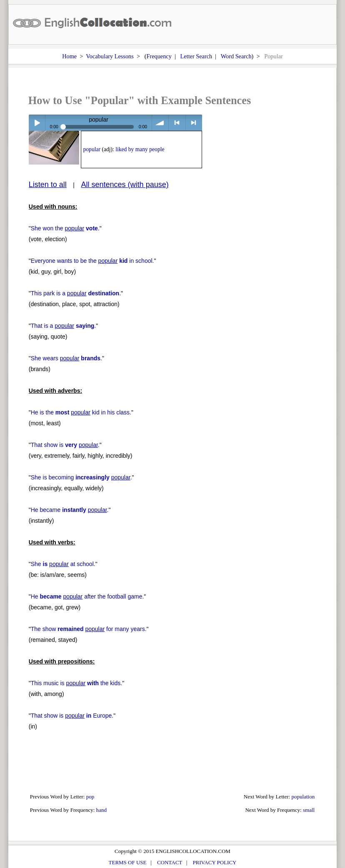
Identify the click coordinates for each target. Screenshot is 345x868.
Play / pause (37, 123)
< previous (177, 123)
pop (90, 797)
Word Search (236, 56)
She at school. (63, 564)
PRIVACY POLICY (214, 862)
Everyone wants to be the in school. (92, 261)
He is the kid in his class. (81, 412)
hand (101, 810)
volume (160, 123)
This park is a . (76, 293)
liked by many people (140, 149)
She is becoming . (81, 477)
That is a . (63, 326)
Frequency (159, 56)
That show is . (65, 445)
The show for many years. (89, 629)
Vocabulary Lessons (110, 56)
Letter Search (196, 56)
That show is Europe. (72, 716)
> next (194, 123)
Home (69, 56)
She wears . (66, 358)
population (303, 797)
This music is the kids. (76, 683)
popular (92, 149)
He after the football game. (87, 596)
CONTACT (170, 862)
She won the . (65, 228)
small (309, 810)
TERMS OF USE (128, 862)
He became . (70, 510)
